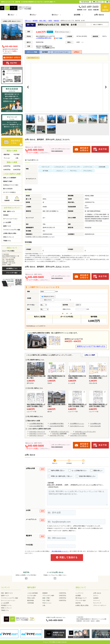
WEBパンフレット (9, 237)
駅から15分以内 (8, 189)
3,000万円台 (17, 166)
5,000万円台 (17, 170)
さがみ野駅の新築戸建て (36, 424)
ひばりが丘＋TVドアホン (57, 435)
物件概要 (45, 52)
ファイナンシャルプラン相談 (12, 230)
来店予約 (105, 10)
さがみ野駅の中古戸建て (57, 424)
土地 (17, 158)
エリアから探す (32, 596)
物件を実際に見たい (56, 470)
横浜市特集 (31, 600)
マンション (7, 158)
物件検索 (85, 2)
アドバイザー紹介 (12, 273)
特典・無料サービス (9, 211)
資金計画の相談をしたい (86, 476)
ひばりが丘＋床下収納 (79, 434)
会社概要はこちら (12, 268)
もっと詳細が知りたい (78, 470)
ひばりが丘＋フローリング (37, 432)
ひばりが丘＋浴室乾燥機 (59, 434)
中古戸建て (17, 154)
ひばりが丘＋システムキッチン (60, 432)
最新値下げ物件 (8, 181)
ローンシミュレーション (61, 52)
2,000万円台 (7, 166)
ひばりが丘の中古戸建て (57, 426)
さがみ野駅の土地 (95, 424)
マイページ (97, 600)
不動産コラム (7, 241)
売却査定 (6, 215)
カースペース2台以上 (9, 192)
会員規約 (96, 598)
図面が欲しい (96, 470)
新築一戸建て (46, 598)
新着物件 (45, 593)
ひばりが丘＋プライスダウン (79, 435)
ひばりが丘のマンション (77, 426)
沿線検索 (7, 200)
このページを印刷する (13, 71)
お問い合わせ (99, 15)
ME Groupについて (81, 598)
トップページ (79, 593)
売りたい (33, 15)
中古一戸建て (46, 600)
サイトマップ (97, 603)
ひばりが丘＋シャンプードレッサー (85, 432)
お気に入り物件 (90, 355)
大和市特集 (31, 603)
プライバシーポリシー (100, 605)
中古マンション (47, 603)
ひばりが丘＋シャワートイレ (38, 434)
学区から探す (31, 598)
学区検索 (17, 200)
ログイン (96, 596)
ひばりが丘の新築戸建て (36, 426)
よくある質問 (7, 222)
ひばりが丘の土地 (95, 426)
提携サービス (7, 226)
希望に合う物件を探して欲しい (60, 476)
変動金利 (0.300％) (48, 297)
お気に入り (98, 2)
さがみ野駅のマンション (77, 424)
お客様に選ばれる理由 (10, 233)
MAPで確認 (58, 38)
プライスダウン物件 (48, 596)
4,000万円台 (7, 170)
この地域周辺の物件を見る (44, 38)
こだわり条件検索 (32, 593)
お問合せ (77, 52)
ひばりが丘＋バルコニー (36, 435)
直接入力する (47, 300)
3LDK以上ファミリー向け (11, 185)
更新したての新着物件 (10, 178)
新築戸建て (7, 154)
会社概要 (78, 596)
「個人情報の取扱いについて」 (60, 551)
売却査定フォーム (6, 605)
